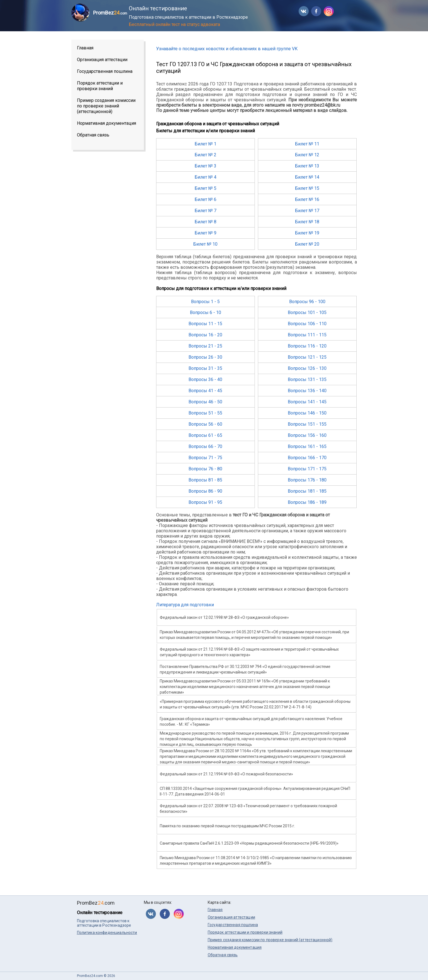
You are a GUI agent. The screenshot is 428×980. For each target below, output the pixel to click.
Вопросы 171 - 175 (307, 469)
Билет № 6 (205, 199)
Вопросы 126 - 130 (307, 368)
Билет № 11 (307, 144)
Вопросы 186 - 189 (307, 502)
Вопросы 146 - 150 (307, 413)
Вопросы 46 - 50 (205, 402)
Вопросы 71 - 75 (205, 458)
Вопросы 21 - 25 (205, 346)
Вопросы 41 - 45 (205, 391)
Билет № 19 (307, 233)
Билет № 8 (205, 222)
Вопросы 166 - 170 (307, 458)
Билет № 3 (205, 166)
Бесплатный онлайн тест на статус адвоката (174, 24)
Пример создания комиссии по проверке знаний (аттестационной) (106, 106)
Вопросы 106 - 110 (307, 324)
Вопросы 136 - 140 (307, 391)
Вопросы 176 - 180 (307, 480)
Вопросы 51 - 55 (205, 413)
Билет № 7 (205, 211)
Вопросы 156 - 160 (307, 435)
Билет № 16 (307, 199)
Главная (85, 48)
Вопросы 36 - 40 (205, 379)
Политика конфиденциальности (107, 933)
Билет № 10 (205, 244)
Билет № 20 (307, 244)
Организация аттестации (102, 60)
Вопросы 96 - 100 (307, 302)
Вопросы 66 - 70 (205, 446)
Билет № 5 (205, 188)
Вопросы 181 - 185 (307, 491)
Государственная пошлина (105, 71)
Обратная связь (93, 135)
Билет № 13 (307, 166)
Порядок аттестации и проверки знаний (100, 86)
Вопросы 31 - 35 (205, 368)
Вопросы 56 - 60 (205, 424)
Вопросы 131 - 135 (307, 379)
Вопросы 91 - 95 (205, 502)
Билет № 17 (307, 211)
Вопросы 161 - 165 (307, 446)
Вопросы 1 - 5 (205, 302)
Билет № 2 (205, 155)
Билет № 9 (205, 233)
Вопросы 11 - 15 (205, 324)
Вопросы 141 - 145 (307, 402)
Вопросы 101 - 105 (307, 312)
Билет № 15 (307, 188)
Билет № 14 (307, 177)
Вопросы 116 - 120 (307, 346)
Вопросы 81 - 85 (205, 480)
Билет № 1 (205, 144)
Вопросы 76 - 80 (205, 469)
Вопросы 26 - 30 (205, 357)
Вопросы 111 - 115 (307, 335)
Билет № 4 (205, 177)
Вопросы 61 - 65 (205, 435)
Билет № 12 (307, 155)
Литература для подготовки (185, 605)
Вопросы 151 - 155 (307, 424)
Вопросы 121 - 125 (307, 357)
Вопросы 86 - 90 (205, 491)
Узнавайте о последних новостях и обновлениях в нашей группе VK (227, 49)
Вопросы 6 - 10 (205, 312)
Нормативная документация (107, 123)
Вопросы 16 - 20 (205, 335)
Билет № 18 (307, 222)
